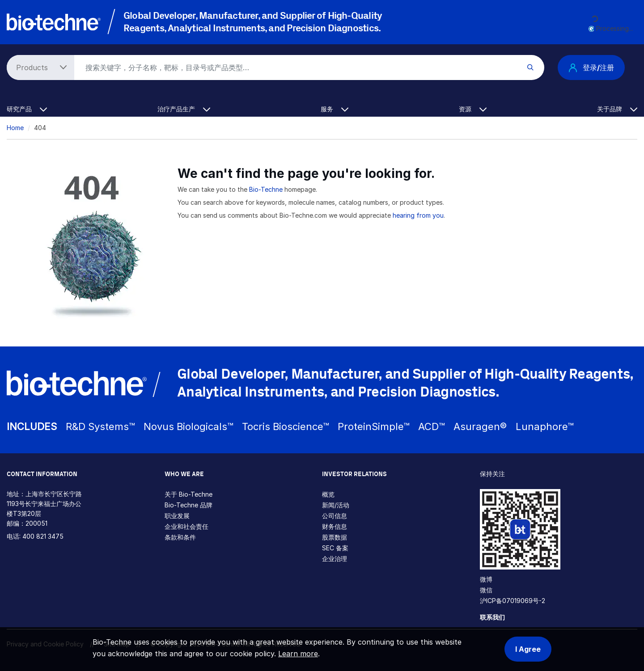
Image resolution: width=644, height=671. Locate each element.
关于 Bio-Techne (189, 494)
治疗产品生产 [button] (184, 109)
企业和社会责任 (186, 526)
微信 (486, 590)
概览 (328, 494)
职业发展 (177, 516)
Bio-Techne (266, 189)
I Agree (528, 649)
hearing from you (418, 215)
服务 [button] (335, 109)
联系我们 (492, 617)
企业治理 (335, 559)
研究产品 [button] (27, 109)
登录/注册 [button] (591, 68)
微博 (486, 579)
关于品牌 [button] (617, 109)
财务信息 (335, 526)
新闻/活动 (336, 505)
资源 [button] (473, 109)
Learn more (298, 654)
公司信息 (335, 516)
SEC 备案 (335, 548)
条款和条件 (180, 537)
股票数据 (335, 537)
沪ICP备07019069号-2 (513, 601)
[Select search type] (39, 68)
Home (15, 128)
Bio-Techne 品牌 (189, 505)
